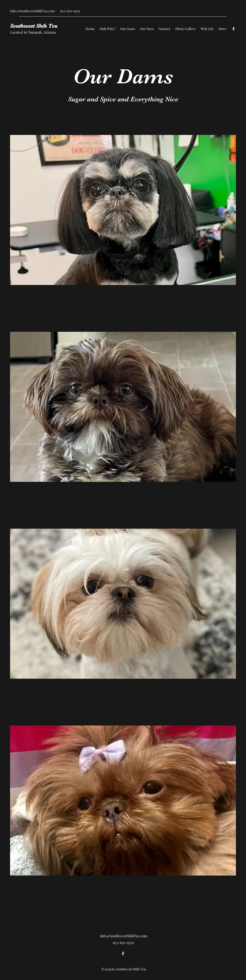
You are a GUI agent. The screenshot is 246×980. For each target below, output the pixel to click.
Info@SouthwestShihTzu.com (32, 11)
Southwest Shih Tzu (34, 26)
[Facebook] (234, 29)
